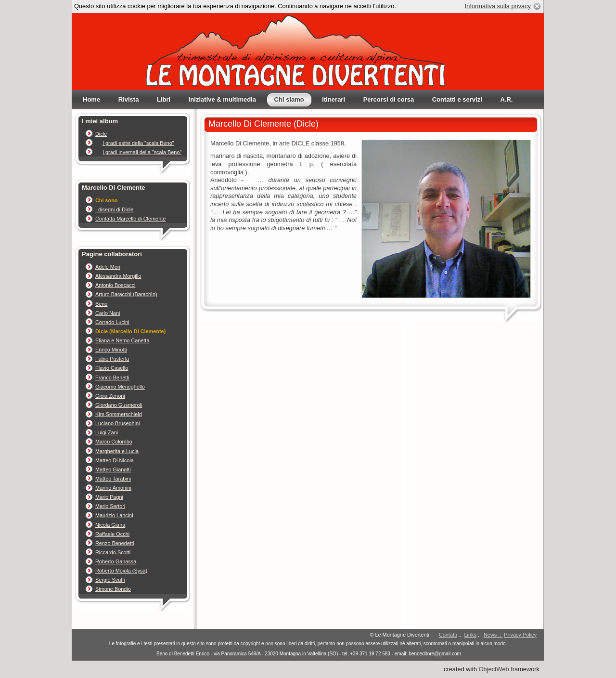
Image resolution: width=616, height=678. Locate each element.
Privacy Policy (520, 635)
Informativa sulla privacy (498, 6)
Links (470, 635)
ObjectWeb (494, 669)
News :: (493, 635)
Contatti (448, 635)
